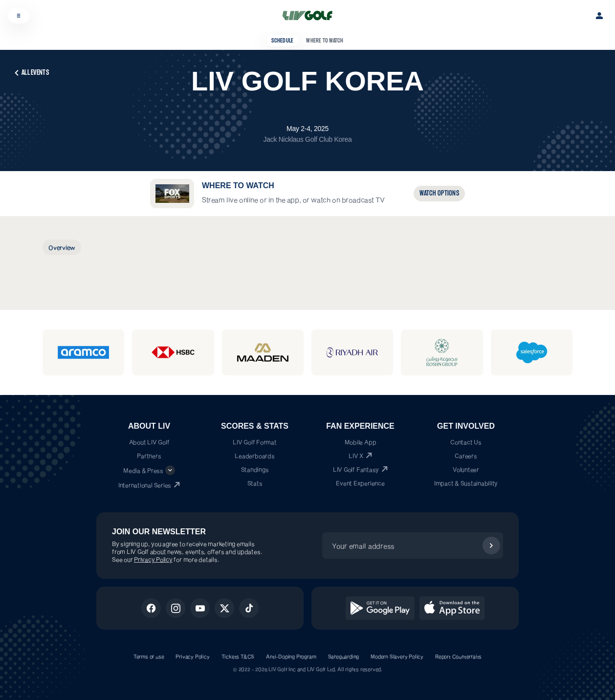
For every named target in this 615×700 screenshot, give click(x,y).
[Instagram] (176, 608)
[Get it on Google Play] (380, 608)
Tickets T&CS (238, 656)
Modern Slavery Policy (397, 656)
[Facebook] (151, 608)
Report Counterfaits (458, 656)
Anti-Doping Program (291, 656)
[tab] (62, 247)
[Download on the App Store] (452, 608)
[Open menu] (19, 16)
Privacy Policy (153, 559)
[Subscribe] (491, 546)
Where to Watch (325, 41)
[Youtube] (200, 608)
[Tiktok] (249, 608)
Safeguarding (344, 656)
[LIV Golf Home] (311, 16)
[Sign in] (599, 16)
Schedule (282, 41)
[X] (224, 608)
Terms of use (149, 656)
